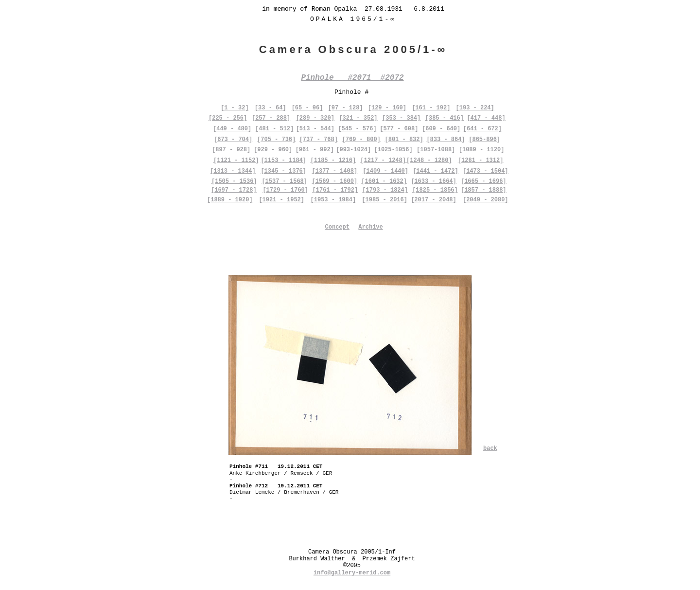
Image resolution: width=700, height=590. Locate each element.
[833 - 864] (446, 140)
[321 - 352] (358, 118)
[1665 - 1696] (484, 181)
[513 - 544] (315, 129)
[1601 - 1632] (384, 181)
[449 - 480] (232, 129)
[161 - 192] (431, 108)
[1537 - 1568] (284, 181)
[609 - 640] (441, 129)
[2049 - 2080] (486, 200)
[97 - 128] (346, 108)
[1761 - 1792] (335, 190)
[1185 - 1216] (333, 161)
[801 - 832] (404, 140)
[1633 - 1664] (434, 181)
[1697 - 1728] (234, 190)
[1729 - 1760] (285, 190)
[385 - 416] (445, 118)
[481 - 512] (274, 129)
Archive (370, 227)
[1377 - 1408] (335, 171)
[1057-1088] (436, 150)
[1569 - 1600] (335, 181)
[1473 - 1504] (486, 171)
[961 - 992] (315, 150)
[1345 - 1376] (283, 171)
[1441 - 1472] (436, 171)
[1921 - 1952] (281, 200)
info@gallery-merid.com (352, 573)
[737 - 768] (319, 140)
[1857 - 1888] (484, 190)
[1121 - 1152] (236, 161)
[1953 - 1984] (333, 200)
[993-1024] (353, 150)
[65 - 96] (307, 108)
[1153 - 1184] (283, 161)
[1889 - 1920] (230, 200)
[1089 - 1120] (482, 150)
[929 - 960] (273, 150)
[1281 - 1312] (481, 161)
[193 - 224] (475, 108)
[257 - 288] (271, 118)
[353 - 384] (401, 118)
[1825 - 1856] (435, 190)
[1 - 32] (235, 108)
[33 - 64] (271, 108)
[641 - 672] (482, 129)
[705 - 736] (276, 140)
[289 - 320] (315, 118)
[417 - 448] (486, 118)
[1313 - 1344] (233, 171)
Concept (337, 227)
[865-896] (484, 140)
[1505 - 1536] (234, 181)
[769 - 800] (361, 140)
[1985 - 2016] (385, 200)
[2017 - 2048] (434, 200)
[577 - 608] (399, 129)
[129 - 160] (387, 108)
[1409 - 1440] (385, 171)
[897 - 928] (231, 150)
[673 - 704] (233, 140)
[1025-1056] (394, 150)
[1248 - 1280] (429, 161)
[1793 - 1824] (385, 190)
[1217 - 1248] (383, 161)
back (490, 448)
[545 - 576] (357, 129)
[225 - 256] (228, 118)
